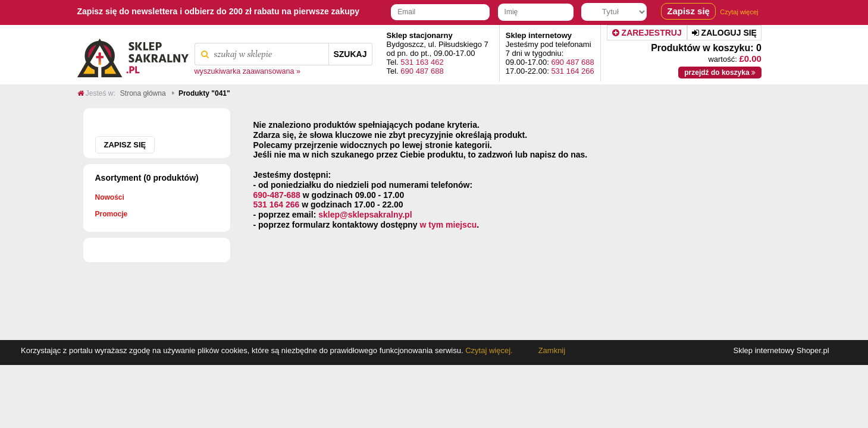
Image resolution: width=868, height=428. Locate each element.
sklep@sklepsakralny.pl (365, 215)
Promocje (112, 214)
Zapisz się (125, 145)
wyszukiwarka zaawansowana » (248, 71)
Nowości (110, 197)
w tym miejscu (449, 225)
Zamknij (552, 350)
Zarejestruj (647, 33)
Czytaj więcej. (488, 350)
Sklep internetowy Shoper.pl (781, 350)
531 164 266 (572, 71)
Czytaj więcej (739, 12)
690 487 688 (422, 71)
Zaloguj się (724, 33)
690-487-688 (277, 195)
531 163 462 (422, 62)
